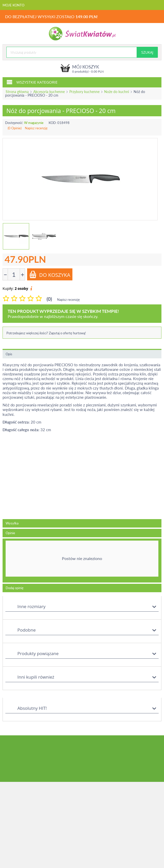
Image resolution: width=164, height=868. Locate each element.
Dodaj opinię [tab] (15, 588)
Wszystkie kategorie (32, 82)
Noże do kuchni (117, 92)
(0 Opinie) (15, 128)
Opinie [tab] (10, 533)
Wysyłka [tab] (12, 523)
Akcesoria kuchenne (49, 92)
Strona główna (17, 92)
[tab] (82, 561)
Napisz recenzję (36, 128)
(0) (49, 299)
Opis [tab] (9, 354)
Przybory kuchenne (84, 92)
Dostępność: (14, 123)
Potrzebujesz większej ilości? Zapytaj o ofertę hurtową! (46, 333)
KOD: (53, 123)
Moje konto (13, 5)
